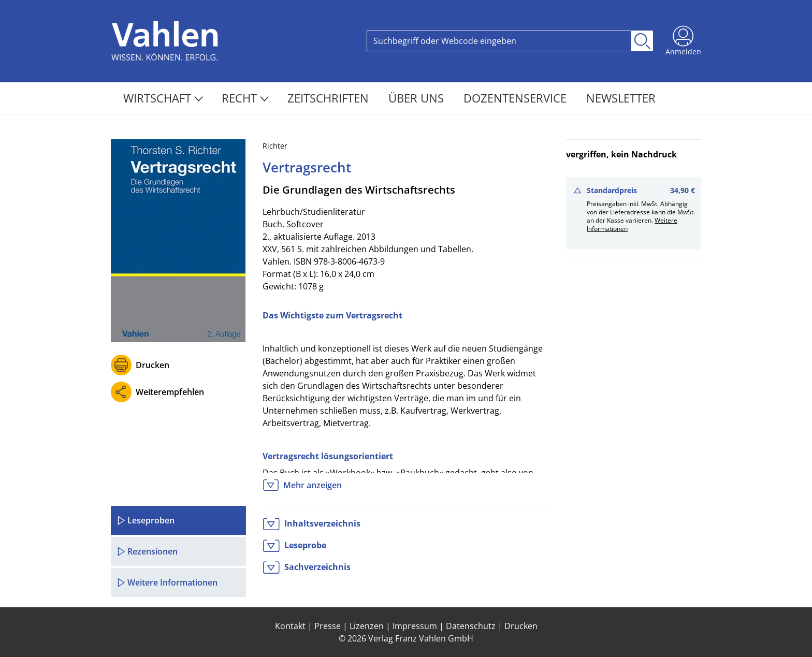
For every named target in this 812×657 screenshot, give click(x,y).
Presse (328, 626)
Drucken (153, 365)
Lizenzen (367, 626)
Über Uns (418, 98)
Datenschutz (471, 626)
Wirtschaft (163, 98)
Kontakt (290, 626)
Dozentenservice (517, 98)
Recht (245, 98)
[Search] (499, 41)
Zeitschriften (330, 98)
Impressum (415, 626)
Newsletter (621, 98)
